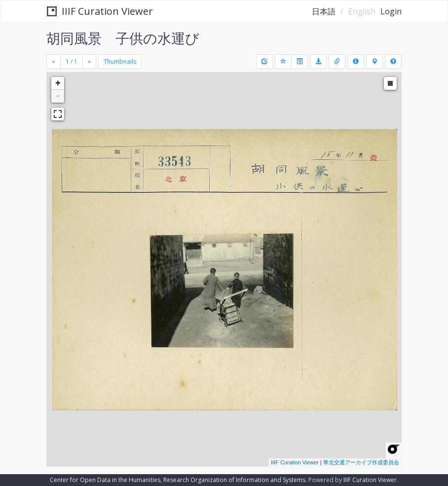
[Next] (89, 62)
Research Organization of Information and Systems (234, 480)
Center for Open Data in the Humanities (105, 480)
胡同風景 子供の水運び (123, 38)
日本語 (324, 11)
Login (391, 11)
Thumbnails (120, 61)
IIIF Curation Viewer (100, 11)
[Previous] (54, 62)
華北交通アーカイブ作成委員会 (361, 462)
